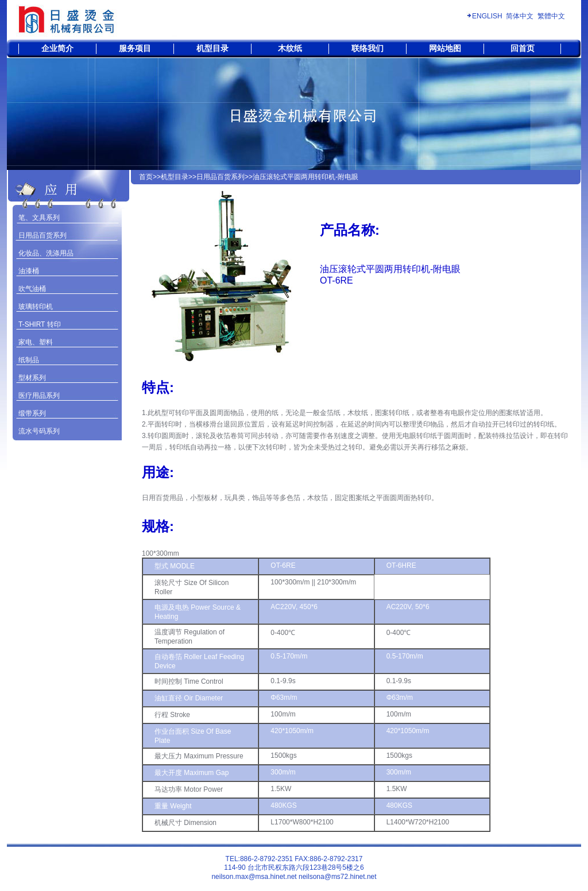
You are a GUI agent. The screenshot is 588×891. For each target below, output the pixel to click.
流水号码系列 (39, 431)
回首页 (523, 48)
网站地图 (445, 48)
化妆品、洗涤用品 (46, 253)
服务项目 (135, 48)
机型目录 (212, 48)
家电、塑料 (36, 342)
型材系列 (32, 378)
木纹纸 (290, 48)
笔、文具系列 (39, 218)
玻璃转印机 (36, 307)
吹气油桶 (32, 289)
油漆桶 (29, 271)
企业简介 (57, 48)
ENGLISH (487, 16)
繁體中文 (551, 16)
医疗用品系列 (39, 396)
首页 (146, 177)
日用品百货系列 (42, 235)
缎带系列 (32, 413)
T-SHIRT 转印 (40, 324)
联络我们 (367, 48)
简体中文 (520, 16)
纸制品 (29, 360)
